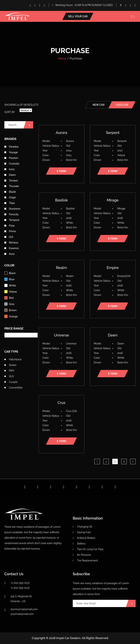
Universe (61, 335)
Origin (10, 197)
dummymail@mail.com (24, 609)
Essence (12, 248)
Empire (113, 268)
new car (99, 105)
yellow (11, 292)
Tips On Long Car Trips (88, 549)
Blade (10, 192)
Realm (61, 268)
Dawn (10, 175)
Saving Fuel (82, 532)
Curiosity (12, 164)
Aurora (62, 133)
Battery (79, 544)
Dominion (12, 209)
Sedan (13, 365)
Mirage (113, 200)
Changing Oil (82, 527)
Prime (10, 231)
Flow (10, 226)
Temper (11, 181)
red (9, 298)
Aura (9, 254)
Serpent (113, 133)
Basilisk (61, 200)
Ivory (10, 169)
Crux (62, 403)
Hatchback (15, 359)
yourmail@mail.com (22, 614)
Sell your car (78, 16)
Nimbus (11, 243)
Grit (9, 237)
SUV (12, 376)
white (10, 285)
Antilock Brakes (84, 538)
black (10, 273)
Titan (10, 203)
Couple (13, 382)
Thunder (12, 186)
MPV (12, 371)
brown (10, 310)
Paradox (11, 147)
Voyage (11, 152)
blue (9, 279)
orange (11, 316)
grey (9, 304)
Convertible (16, 388)
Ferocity (11, 214)
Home (62, 59)
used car (122, 105)
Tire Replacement (85, 560)
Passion (11, 158)
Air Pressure (82, 555)
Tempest (12, 220)
